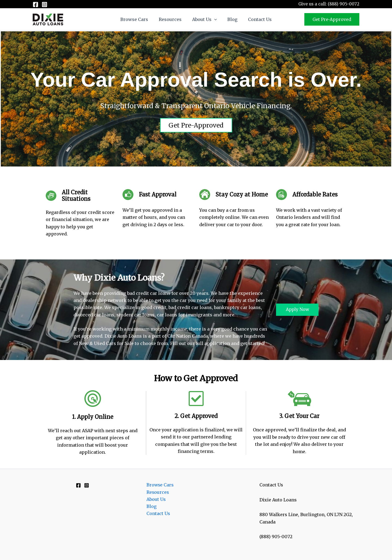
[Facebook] (36, 4)
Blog (230, 19)
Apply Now (297, 310)
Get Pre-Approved (196, 125)
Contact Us (256, 19)
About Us (205, 19)
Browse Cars (138, 19)
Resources (172, 19)
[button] (214, 19)
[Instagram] (45, 4)
